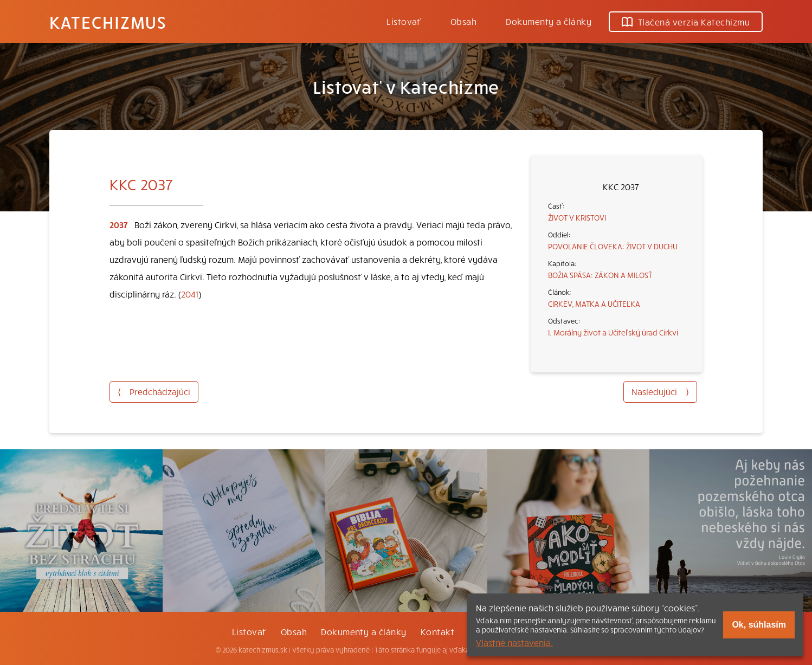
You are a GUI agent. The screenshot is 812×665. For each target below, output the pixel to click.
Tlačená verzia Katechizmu (686, 22)
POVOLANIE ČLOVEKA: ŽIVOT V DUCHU (613, 246)
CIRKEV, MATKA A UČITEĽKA (594, 304)
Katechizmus (108, 22)
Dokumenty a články (549, 21)
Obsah (463, 21)
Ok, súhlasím (759, 625)
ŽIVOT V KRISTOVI (577, 217)
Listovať (404, 21)
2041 (190, 294)
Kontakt (437, 631)
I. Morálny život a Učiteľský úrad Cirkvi (613, 332)
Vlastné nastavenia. (514, 642)
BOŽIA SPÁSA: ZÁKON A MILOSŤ (600, 275)
